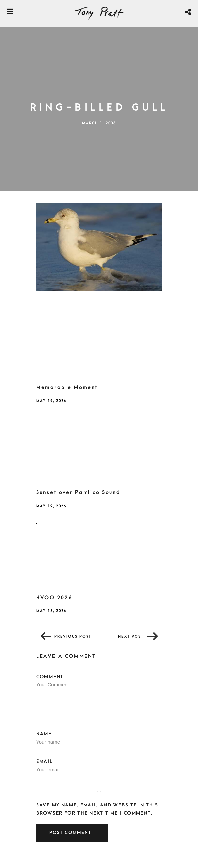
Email (99, 767)
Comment (99, 696)
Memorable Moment (67, 387)
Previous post (73, 637)
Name (99, 739)
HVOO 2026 (54, 598)
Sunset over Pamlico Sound (78, 492)
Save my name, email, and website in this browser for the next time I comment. (97, 809)
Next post (131, 637)
